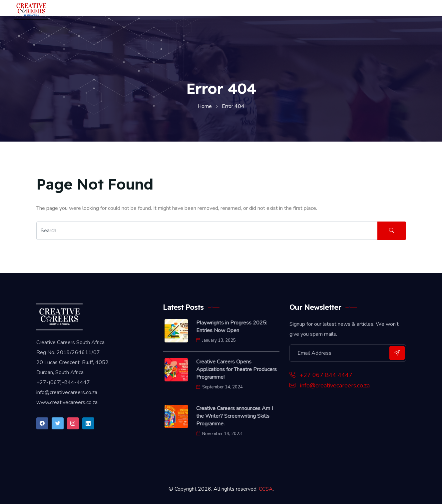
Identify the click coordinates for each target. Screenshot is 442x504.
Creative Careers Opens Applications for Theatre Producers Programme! (236, 369)
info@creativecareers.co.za (330, 385)
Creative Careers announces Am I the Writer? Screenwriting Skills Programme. (234, 416)
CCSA (266, 489)
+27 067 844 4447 (321, 375)
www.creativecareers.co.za (67, 402)
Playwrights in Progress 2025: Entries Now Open (232, 327)
